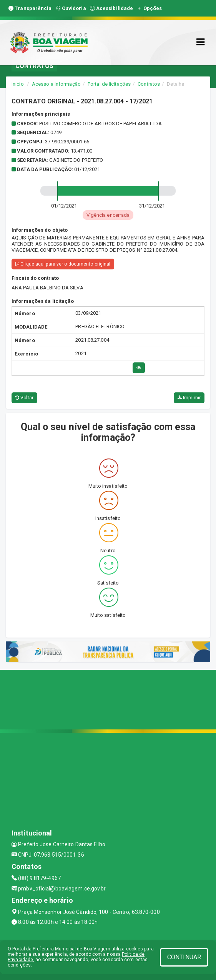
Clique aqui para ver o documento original (63, 264)
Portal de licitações (109, 84)
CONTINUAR (184, 957)
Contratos (149, 84)
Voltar (24, 398)
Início (18, 84)
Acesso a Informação (56, 84)
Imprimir (189, 398)
